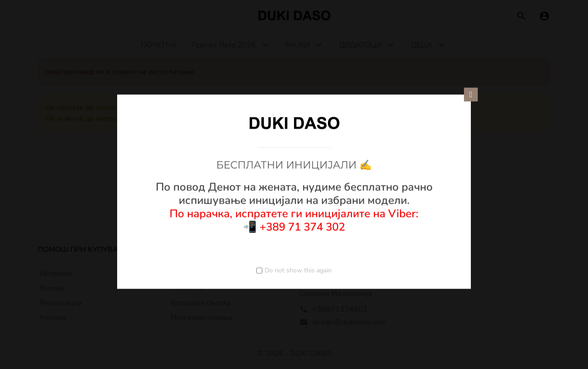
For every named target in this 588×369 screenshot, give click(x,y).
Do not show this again (298, 270)
